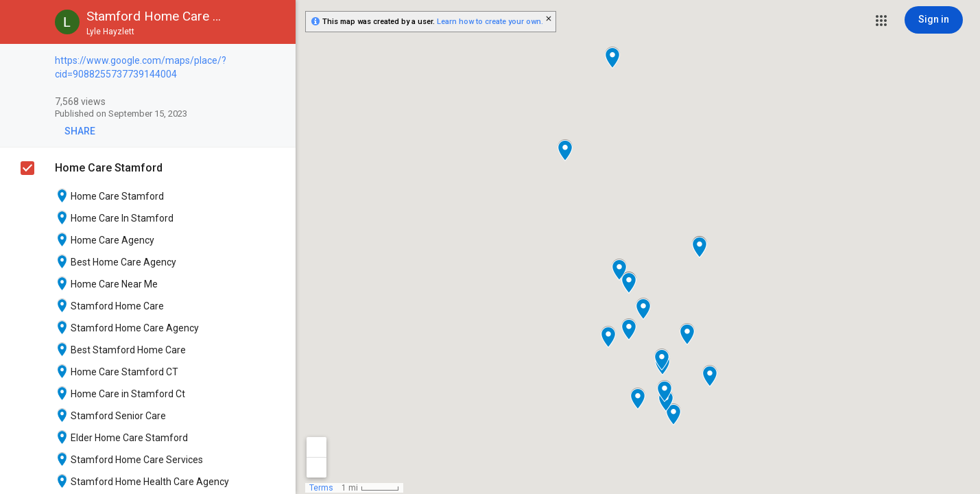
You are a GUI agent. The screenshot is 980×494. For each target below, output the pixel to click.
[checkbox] (278, 61)
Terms (321, 488)
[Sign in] (934, 20)
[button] (881, 21)
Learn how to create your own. (490, 22)
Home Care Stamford (109, 168)
